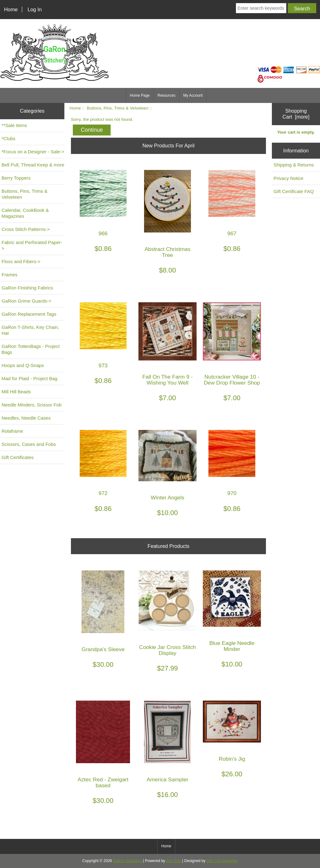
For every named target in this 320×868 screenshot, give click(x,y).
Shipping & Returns (294, 165)
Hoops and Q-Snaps (23, 365)
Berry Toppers (16, 178)
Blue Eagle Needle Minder (232, 646)
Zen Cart (174, 861)
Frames (10, 275)
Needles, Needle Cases (26, 418)
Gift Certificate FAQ (294, 191)
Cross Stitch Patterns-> (26, 229)
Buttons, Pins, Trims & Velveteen (118, 108)
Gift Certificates (17, 457)
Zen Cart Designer (222, 861)
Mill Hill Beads (16, 392)
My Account (193, 95)
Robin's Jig (232, 759)
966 (103, 234)
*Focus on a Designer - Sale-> (33, 152)
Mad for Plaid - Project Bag (30, 378)
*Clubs (8, 138)
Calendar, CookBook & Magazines (25, 213)
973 (103, 366)
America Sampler (167, 780)
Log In (35, 9)
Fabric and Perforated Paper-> (32, 245)
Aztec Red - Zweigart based (103, 783)
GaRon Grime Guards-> (26, 301)
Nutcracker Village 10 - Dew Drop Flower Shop (232, 380)
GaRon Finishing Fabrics (27, 288)
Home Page (140, 95)
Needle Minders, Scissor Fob (32, 405)
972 (103, 493)
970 (232, 493)
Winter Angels (167, 498)
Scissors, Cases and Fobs (29, 444)
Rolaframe (12, 431)
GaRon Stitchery (127, 861)
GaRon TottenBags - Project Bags (31, 349)
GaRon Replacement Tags (29, 314)
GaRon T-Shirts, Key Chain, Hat (30, 330)
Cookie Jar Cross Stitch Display (167, 650)
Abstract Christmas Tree (168, 252)
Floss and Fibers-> (21, 261)
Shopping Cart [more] (296, 114)
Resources (166, 95)
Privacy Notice (288, 178)
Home (11, 9)
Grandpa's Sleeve (103, 649)
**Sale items (14, 125)
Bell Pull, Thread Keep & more (33, 165)
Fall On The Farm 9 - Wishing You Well (167, 380)
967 (232, 234)
